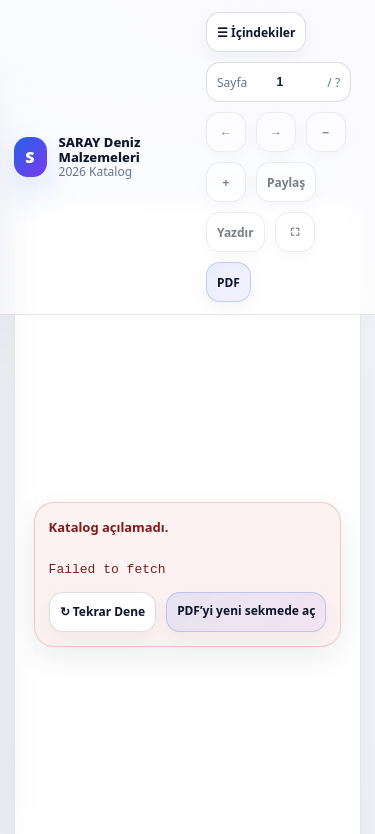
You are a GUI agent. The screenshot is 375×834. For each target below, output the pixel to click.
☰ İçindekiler (256, 32)
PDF (228, 282)
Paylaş (286, 182)
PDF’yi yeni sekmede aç (246, 609)
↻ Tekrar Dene (103, 610)
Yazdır (235, 232)
